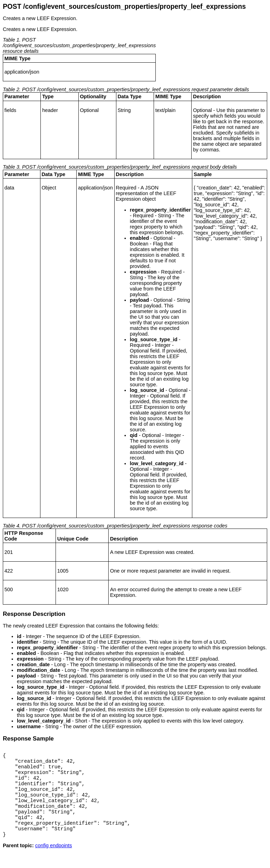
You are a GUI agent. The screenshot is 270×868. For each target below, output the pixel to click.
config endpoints (54, 862)
